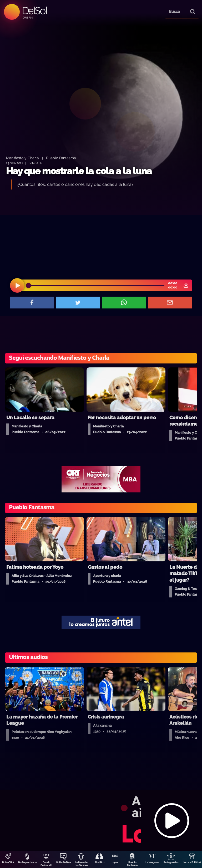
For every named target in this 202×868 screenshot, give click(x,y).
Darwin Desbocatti (46, 864)
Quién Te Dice (63, 862)
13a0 (115, 862)
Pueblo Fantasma (132, 864)
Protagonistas (171, 862)
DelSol (34, 10)
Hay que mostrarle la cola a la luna (79, 171)
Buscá (174, 12)
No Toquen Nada (27, 862)
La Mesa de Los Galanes (81, 864)
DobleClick (8, 862)
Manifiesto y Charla (22, 158)
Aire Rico (99, 862)
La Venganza (152, 862)
